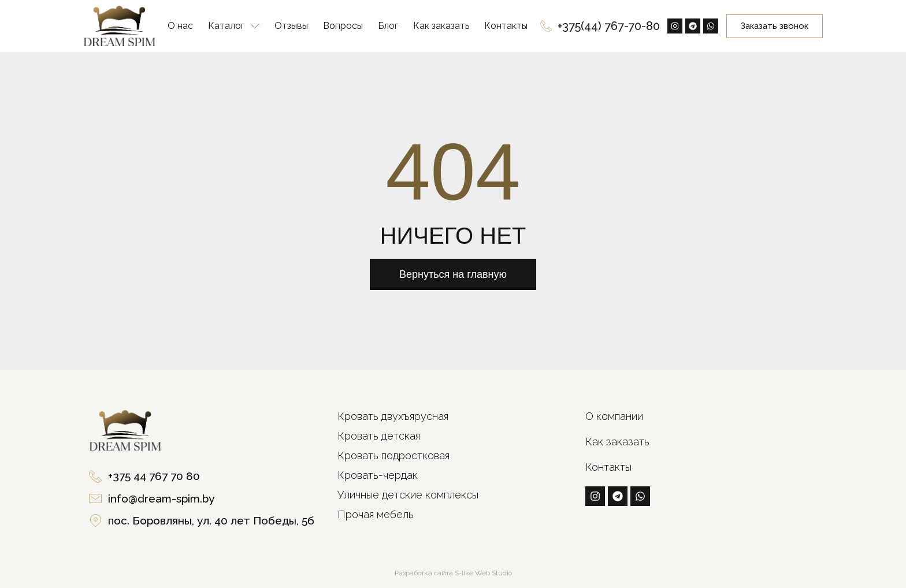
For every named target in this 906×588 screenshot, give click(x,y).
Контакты (506, 26)
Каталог (234, 26)
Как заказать (441, 26)
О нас (180, 26)
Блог (388, 26)
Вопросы (343, 26)
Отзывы (291, 26)
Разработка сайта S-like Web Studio (453, 573)
